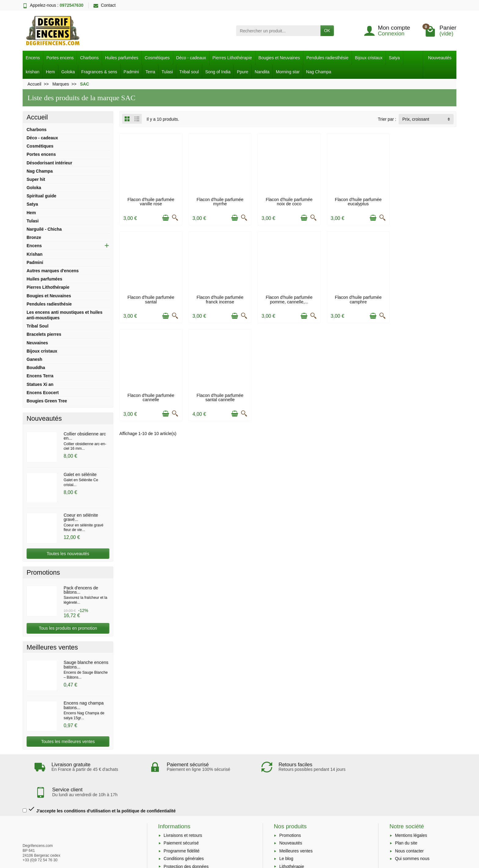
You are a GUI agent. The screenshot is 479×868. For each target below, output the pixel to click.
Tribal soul (189, 72)
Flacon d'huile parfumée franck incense (151, 298)
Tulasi (167, 72)
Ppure (242, 72)
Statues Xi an (40, 384)
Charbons (89, 58)
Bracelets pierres (44, 334)
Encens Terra (40, 376)
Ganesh (34, 359)
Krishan (35, 254)
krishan (33, 72)
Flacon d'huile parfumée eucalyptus (356, 201)
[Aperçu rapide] (174, 218)
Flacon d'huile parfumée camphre (288, 298)
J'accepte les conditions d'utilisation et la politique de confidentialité (99, 784)
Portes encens (60, 58)
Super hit (36, 179)
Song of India (218, 72)
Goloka (68, 72)
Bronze (34, 237)
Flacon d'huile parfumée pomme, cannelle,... (219, 298)
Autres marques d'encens (53, 271)
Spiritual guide (41, 196)
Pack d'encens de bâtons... (81, 590)
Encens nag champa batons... (84, 705)
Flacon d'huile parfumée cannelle (356, 298)
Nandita (262, 72)
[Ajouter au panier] (165, 218)
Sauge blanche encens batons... (86, 665)
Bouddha (36, 368)
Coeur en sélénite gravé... (81, 517)
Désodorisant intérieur (49, 163)
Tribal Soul (38, 326)
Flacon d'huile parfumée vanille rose (151, 201)
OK (327, 31)
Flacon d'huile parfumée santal (425, 201)
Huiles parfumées (122, 58)
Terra (150, 72)
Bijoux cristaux (369, 58)
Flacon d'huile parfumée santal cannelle (425, 298)
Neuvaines (37, 343)
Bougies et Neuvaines (279, 58)
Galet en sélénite (80, 474)
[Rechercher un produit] (278, 31)
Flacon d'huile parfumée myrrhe (219, 201)
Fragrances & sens (99, 72)
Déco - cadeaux (191, 58)
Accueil (37, 117)
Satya (394, 58)
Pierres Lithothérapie (232, 58)
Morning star (288, 72)
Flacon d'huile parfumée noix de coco (288, 201)
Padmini (132, 72)
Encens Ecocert (43, 393)
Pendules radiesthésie (327, 58)
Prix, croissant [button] (416, 119)
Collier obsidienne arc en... (85, 436)
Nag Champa (319, 72)
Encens (33, 58)
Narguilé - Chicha (44, 229)
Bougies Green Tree (47, 401)
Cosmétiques (157, 58)
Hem (50, 72)
